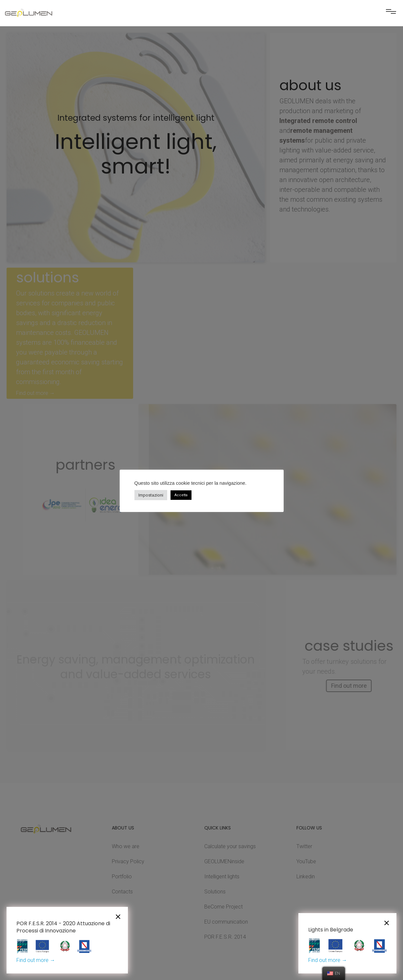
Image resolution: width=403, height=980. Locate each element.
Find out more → (36, 960)
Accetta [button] (181, 495)
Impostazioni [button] (151, 495)
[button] (391, 14)
